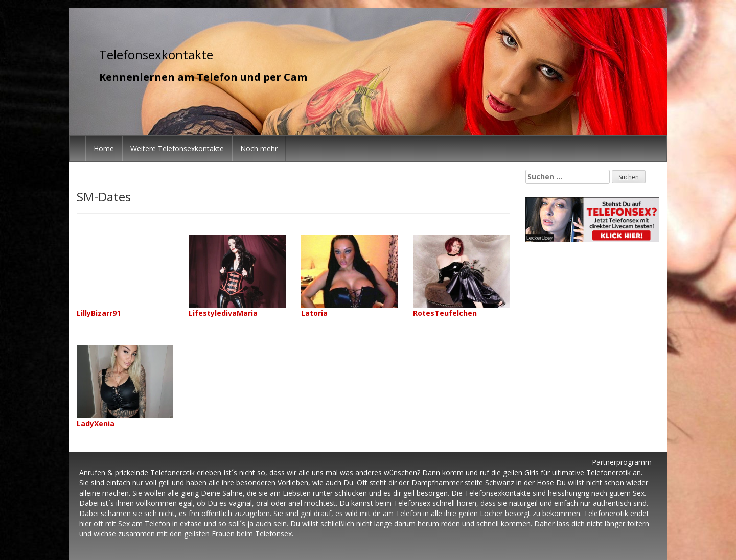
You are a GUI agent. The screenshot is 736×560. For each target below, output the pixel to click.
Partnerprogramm (622, 462)
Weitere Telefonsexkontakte (177, 148)
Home (104, 148)
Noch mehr (259, 148)
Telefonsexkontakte (156, 54)
